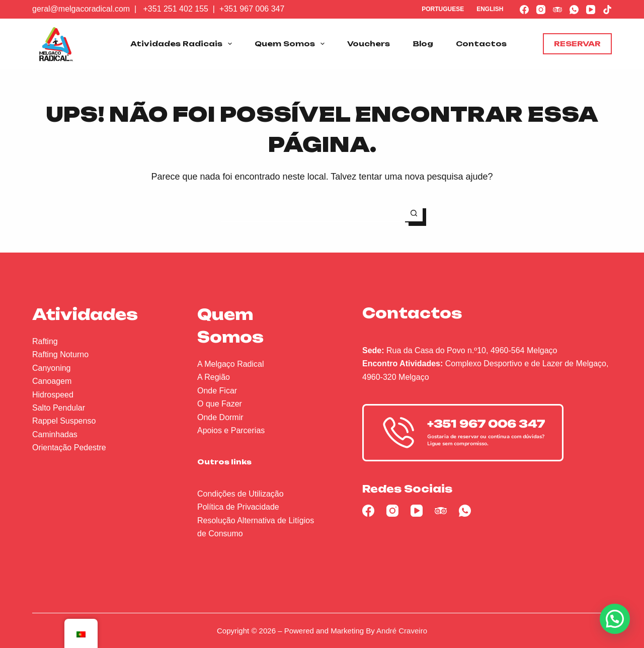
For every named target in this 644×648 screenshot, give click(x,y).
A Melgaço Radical (231, 364)
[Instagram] (541, 10)
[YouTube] (591, 10)
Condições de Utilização (240, 494)
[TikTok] (607, 10)
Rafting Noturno (60, 354)
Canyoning (52, 368)
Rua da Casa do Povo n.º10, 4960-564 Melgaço (472, 350)
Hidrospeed (53, 395)
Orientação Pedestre (69, 448)
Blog (423, 44)
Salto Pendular (59, 408)
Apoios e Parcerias (231, 430)
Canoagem (52, 381)
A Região (214, 377)
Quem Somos (292, 44)
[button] (615, 619)
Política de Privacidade (238, 507)
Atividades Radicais (183, 44)
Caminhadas (55, 434)
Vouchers (369, 44)
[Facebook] (524, 10)
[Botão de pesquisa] (414, 214)
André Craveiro (402, 631)
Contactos (481, 44)
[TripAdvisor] (557, 10)
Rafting (45, 341)
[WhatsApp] (574, 10)
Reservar (577, 44)
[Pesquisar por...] (313, 214)
